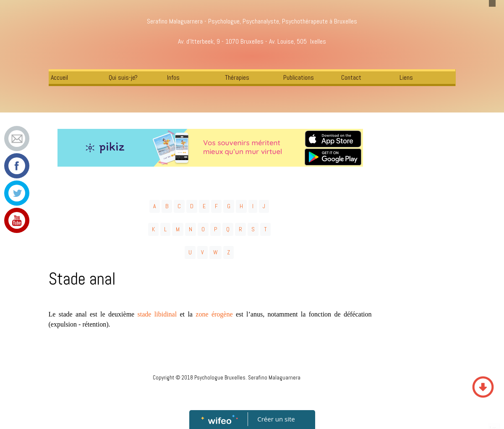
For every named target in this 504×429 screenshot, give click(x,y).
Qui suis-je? (123, 77)
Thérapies (237, 77)
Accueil (59, 77)
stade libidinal (157, 314)
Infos (173, 77)
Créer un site (276, 419)
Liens (406, 77)
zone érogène (214, 314)
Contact (351, 77)
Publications (299, 77)
